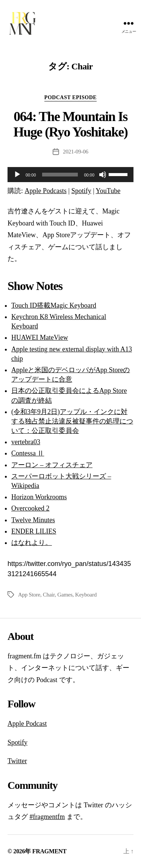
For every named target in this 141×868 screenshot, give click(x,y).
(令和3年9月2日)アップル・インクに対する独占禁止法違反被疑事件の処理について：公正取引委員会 (72, 421)
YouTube (108, 191)
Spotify (81, 191)
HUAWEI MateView (40, 337)
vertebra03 (26, 442)
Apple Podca (25, 724)
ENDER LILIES (34, 531)
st (44, 724)
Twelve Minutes (33, 520)
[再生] (17, 175)
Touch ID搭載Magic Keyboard (54, 305)
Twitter (17, 761)
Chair (49, 595)
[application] (70, 175)
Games (65, 595)
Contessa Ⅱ (28, 453)
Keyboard (86, 595)
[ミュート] (103, 175)
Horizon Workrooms (39, 497)
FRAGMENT (49, 851)
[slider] (60, 175)
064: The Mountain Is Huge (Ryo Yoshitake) (70, 124)
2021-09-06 (75, 152)
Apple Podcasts (46, 191)
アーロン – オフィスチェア (52, 465)
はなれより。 (32, 543)
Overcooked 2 (30, 508)
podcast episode (70, 97)
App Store (29, 595)
